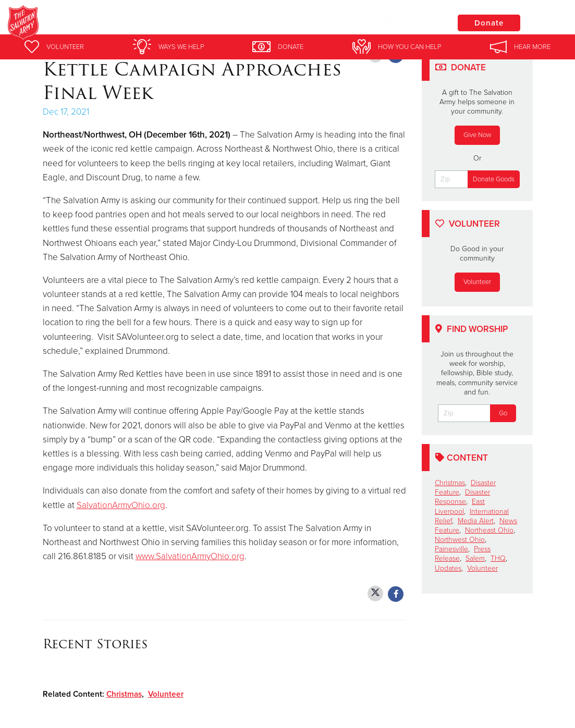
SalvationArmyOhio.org (121, 505)
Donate (489, 23)
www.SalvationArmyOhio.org (190, 556)
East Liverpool (460, 506)
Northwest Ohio (460, 540)
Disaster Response (462, 497)
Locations (410, 22)
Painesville (451, 549)
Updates (448, 568)
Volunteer (166, 694)
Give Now (477, 135)
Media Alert (476, 521)
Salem (475, 558)
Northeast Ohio (489, 530)
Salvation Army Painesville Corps (194, 23)
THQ (498, 558)
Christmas (124, 694)
